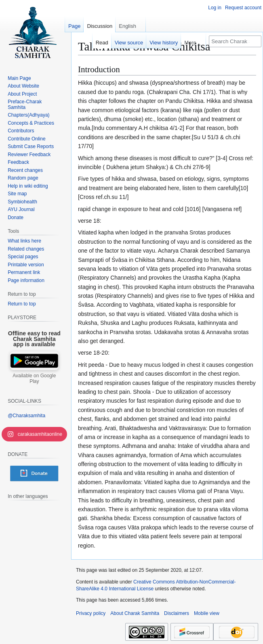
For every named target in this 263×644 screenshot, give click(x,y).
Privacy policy (91, 613)
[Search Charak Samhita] (235, 41)
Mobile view (207, 613)
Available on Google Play (34, 378)
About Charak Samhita (135, 613)
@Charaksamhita (26, 416)
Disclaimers (177, 613)
